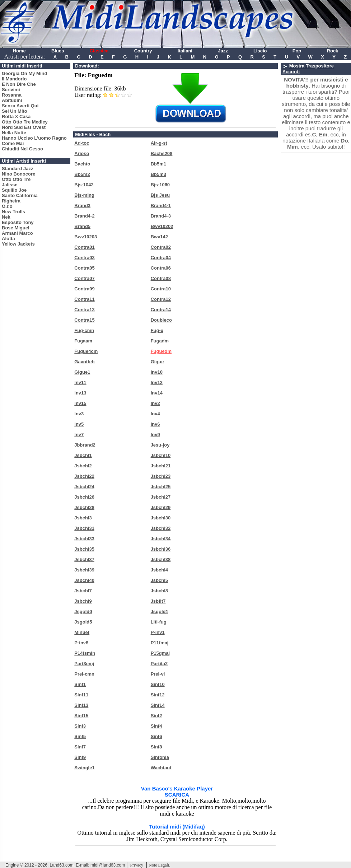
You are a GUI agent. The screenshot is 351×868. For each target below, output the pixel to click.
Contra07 (84, 278)
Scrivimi (11, 90)
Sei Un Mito (15, 111)
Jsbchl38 (161, 559)
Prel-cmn (84, 674)
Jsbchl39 (84, 570)
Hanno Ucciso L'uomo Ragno (34, 138)
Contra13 (84, 310)
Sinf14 (158, 705)
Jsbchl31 (84, 528)
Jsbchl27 (161, 497)
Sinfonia (160, 757)
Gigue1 (82, 372)
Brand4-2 (84, 216)
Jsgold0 (83, 612)
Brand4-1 (161, 206)
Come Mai (13, 143)
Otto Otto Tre (16, 179)
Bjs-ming (84, 195)
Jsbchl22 (84, 476)
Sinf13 (81, 705)
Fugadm (160, 341)
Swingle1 (84, 768)
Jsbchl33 (84, 539)
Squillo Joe (14, 190)
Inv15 (80, 403)
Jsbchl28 (84, 507)
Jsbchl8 (159, 591)
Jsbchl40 (84, 580)
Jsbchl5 (159, 580)
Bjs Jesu (160, 195)
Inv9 (155, 435)
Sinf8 (156, 747)
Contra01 (84, 247)
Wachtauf (161, 768)
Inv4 (155, 414)
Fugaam (83, 341)
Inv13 (80, 393)
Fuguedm (161, 351)
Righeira (11, 201)
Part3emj (84, 664)
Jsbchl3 (83, 518)
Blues (58, 51)
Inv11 (80, 382)
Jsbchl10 (161, 455)
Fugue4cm (86, 351)
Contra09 (84, 289)
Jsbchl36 (161, 549)
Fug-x (157, 330)
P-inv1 (158, 632)
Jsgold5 (83, 622)
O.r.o (7, 206)
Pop (297, 51)
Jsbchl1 (83, 455)
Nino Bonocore (18, 174)
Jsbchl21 (161, 466)
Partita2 (159, 664)
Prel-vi (158, 674)
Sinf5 (80, 736)
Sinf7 (80, 747)
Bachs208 (162, 153)
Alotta (8, 239)
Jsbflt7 (158, 601)
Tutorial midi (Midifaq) (177, 827)
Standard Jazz (17, 169)
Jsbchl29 (161, 507)
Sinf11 (81, 695)
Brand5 (82, 226)
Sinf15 (81, 716)
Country (143, 51)
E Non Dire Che (19, 84)
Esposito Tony (18, 222)
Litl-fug (159, 622)
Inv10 (157, 372)
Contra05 (84, 268)
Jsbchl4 (159, 570)
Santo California (20, 195)
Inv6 (155, 424)
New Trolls (13, 212)
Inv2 (155, 403)
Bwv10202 (162, 226)
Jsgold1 (160, 612)
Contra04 (161, 258)
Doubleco (161, 320)
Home (19, 51)
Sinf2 (156, 716)
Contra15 (84, 320)
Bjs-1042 (84, 185)
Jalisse (10, 185)
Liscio (260, 51)
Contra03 (84, 258)
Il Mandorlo (14, 79)
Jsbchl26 (84, 497)
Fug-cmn (84, 330)
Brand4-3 (161, 216)
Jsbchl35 (84, 549)
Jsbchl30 (161, 518)
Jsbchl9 (83, 601)
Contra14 (161, 310)
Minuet (82, 632)
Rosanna (12, 95)
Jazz (223, 51)
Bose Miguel (16, 228)
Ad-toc (82, 143)
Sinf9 (80, 757)
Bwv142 (159, 237)
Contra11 (84, 299)
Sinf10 (158, 684)
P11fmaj (160, 643)
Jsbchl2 (83, 466)
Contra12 (161, 299)
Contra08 (161, 278)
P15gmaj (160, 653)
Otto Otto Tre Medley (25, 122)
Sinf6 (156, 736)
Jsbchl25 (161, 487)
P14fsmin (85, 653)
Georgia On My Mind (24, 73)
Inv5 (79, 424)
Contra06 (161, 268)
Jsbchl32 (161, 528)
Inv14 (157, 393)
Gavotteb (84, 362)
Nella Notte (14, 133)
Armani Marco (17, 233)
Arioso (82, 153)
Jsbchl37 (84, 559)
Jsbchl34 (161, 539)
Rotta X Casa (16, 116)
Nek (6, 217)
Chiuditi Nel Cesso (22, 149)
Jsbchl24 (84, 487)
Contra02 (161, 247)
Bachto (82, 164)
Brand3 (82, 206)
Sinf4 (156, 726)
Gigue (157, 362)
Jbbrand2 (85, 445)
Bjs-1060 (160, 185)
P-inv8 (81, 643)
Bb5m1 (158, 164)
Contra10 (161, 289)
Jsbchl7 (83, 591)
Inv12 (157, 382)
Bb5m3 (158, 174)
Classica (99, 51)
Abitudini (12, 100)
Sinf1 (80, 684)
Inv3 (79, 414)
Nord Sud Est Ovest (24, 127)
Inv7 (79, 435)
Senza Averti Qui (20, 106)
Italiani (185, 51)
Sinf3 (80, 726)
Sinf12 (158, 695)
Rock (333, 51)
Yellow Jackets (18, 244)
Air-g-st (159, 143)
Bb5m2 (82, 174)
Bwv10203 (86, 237)
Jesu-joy (160, 445)
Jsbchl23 (161, 476)
